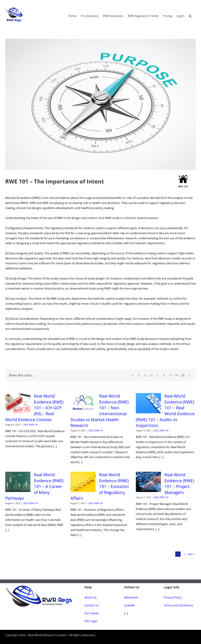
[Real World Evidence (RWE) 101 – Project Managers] (148, 482)
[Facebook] (133, 375)
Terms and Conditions (178, 605)
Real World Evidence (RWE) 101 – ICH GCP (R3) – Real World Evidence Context (34, 408)
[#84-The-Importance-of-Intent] (100, 104)
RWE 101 (34, 424)
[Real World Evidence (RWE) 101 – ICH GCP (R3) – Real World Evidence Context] (18, 403)
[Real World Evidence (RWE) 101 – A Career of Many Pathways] (18, 482)
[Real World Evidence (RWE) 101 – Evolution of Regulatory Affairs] (83, 482)
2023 (26, 424)
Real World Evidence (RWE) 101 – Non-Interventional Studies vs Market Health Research (100, 411)
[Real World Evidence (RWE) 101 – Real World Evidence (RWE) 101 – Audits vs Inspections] (148, 403)
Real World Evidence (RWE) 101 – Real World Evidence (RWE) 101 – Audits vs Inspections (165, 411)
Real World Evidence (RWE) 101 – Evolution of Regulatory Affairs (100, 486)
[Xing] (183, 375)
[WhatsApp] (158, 375)
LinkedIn (130, 605)
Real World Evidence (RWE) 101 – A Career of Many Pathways (34, 486)
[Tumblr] (164, 375)
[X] (139, 375)
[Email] (189, 375)
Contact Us (92, 605)
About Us (91, 597)
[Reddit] (145, 375)
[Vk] (176, 375)
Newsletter (131, 597)
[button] (190, 14)
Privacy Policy (173, 597)
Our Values (92, 613)
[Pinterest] (170, 375)
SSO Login (91, 621)
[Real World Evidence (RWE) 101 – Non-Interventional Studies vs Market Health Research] (83, 403)
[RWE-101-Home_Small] (183, 176)
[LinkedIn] (152, 375)
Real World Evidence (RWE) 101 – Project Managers (179, 483)
